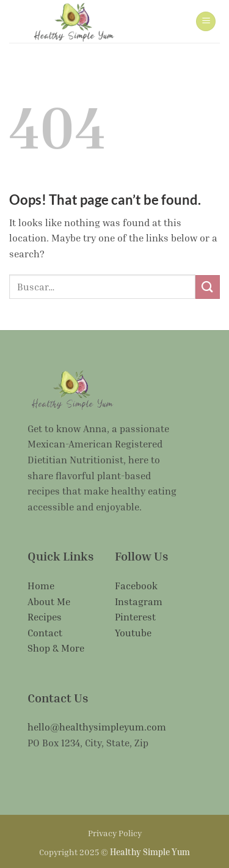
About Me (49, 601)
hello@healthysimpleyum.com (97, 727)
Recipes (45, 617)
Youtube (133, 633)
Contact (45, 633)
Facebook (136, 586)
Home (41, 586)
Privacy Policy (115, 833)
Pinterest (135, 617)
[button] (206, 22)
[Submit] (208, 287)
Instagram (139, 601)
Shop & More (56, 648)
